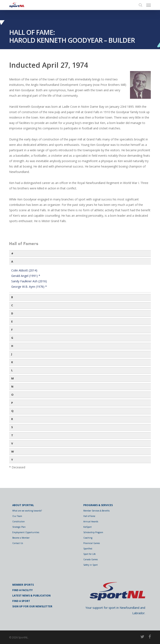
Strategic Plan (19, 527)
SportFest (88, 549)
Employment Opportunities (26, 532)
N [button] (12, 387)
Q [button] (12, 411)
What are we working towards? (27, 511)
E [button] (12, 322)
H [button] (12, 346)
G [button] (12, 338)
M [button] (12, 378)
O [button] (12, 395)
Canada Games (91, 559)
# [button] (12, 253)
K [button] (12, 362)
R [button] (12, 419)
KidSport (87, 527)
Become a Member (21, 538)
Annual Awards (91, 521)
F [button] (12, 330)
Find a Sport (21, 601)
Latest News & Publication (31, 596)
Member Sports (23, 585)
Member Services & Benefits (96, 511)
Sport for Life (89, 554)
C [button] (12, 305)
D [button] (12, 313)
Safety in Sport (91, 565)
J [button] (12, 354)
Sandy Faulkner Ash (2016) (29, 281)
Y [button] (12, 460)
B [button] (12, 297)
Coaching (88, 538)
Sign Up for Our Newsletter (32, 606)
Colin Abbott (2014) (24, 270)
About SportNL (23, 505)
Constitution (19, 521)
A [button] (12, 262)
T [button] (12, 435)
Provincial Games (92, 543)
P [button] (12, 403)
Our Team (17, 516)
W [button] (12, 452)
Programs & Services (98, 505)
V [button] (12, 443)
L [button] (12, 370)
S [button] (12, 427)
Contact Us (18, 543)
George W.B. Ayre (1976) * (29, 287)
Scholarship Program (93, 532)
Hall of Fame (89, 516)
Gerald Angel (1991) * (26, 276)
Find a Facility (22, 590)
